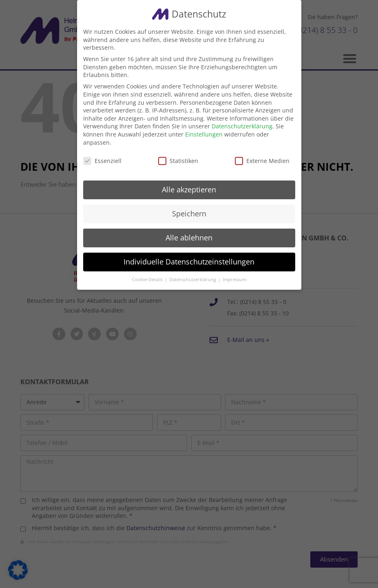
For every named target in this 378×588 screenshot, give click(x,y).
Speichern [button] (189, 214)
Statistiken (178, 161)
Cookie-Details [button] (148, 280)
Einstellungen (204, 134)
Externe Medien (262, 161)
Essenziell (102, 161)
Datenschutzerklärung (242, 126)
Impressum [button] (234, 280)
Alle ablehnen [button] (189, 238)
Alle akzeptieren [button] (189, 189)
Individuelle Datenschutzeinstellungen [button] (189, 262)
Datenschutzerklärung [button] (193, 280)
